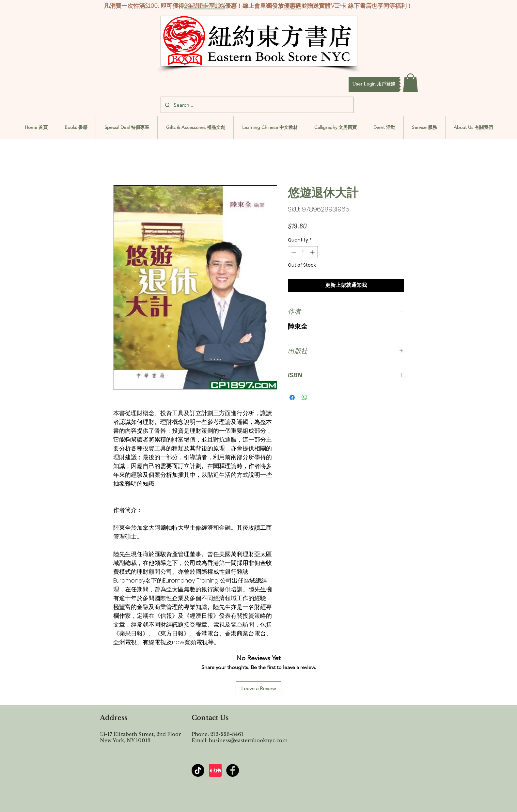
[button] (374, 84)
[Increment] (313, 252)
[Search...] (256, 105)
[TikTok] (198, 770)
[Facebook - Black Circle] (233, 770)
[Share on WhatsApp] (305, 398)
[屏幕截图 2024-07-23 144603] (215, 770)
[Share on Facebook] (292, 398)
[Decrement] (293, 252)
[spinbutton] (303, 252)
